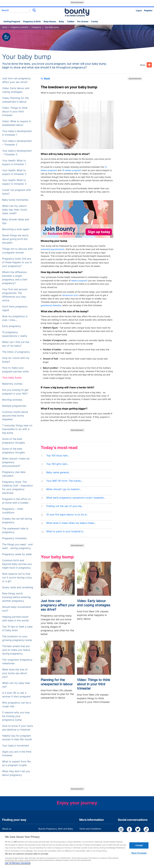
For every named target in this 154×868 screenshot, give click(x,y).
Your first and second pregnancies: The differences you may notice (15, 295)
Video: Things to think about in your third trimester (15, 112)
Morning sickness (12, 400)
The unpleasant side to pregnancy (15, 530)
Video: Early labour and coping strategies (16, 90)
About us (7, 829)
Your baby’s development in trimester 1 (17, 133)
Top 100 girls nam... (57, 464)
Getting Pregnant (12, 22)
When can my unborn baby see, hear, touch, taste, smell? (15, 210)
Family (95, 22)
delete (30, 10)
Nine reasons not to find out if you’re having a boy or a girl (17, 578)
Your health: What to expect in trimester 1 (14, 162)
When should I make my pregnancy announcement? (16, 462)
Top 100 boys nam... (58, 456)
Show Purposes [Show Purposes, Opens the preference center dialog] (139, 857)
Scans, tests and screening (18, 587)
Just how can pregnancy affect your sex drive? (16, 80)
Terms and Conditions (90, 829)
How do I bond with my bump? (16, 360)
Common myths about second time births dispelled (15, 416)
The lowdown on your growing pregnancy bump (17, 638)
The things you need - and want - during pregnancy (17, 546)
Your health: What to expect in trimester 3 (14, 182)
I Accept (139, 849)
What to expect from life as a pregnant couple (16, 763)
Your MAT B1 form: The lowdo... (64, 481)
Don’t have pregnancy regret (15, 308)
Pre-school (83, 22)
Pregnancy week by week (17, 554)
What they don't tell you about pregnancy (16, 773)
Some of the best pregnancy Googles (13, 441)
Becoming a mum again (16, 229)
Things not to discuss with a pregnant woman (17, 251)
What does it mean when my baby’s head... (71, 523)
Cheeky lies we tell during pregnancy (17, 521)
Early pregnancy (12, 326)
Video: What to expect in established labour (17, 123)
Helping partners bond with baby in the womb (15, 619)
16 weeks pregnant (72, 170)
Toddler (71, 22)
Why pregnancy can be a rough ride (17, 705)
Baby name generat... (58, 472)
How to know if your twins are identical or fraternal (18, 728)
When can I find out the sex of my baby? (16, 344)
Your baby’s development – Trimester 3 (17, 153)
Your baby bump (12, 378)
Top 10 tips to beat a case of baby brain (17, 628)
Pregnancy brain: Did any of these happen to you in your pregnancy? (17, 262)
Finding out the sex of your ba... (65, 506)
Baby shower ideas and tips (16, 221)
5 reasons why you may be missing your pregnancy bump (16, 716)
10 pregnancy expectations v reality (15, 334)
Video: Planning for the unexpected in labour (15, 100)
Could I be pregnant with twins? (17, 192)
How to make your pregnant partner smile (15, 370)
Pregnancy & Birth (32, 22)
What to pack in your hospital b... (65, 531)
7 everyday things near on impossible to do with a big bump (17, 429)
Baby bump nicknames (15, 200)
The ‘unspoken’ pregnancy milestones (17, 662)
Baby (61, 22)
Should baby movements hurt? (17, 609)
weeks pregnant (79, 280)
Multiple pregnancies (14, 406)
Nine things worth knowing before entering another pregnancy (16, 597)
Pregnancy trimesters (14, 538)
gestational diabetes (51, 305)
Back (45, 78)
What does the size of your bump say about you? (15, 673)
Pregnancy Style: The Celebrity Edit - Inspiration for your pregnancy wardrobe (17, 487)
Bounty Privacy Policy (90, 835)
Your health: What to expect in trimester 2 (14, 172)
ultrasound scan (70, 295)
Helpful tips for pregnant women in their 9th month (17, 738)
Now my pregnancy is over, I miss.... (15, 318)
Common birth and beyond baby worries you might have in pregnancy (17, 564)
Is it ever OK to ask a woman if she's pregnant (16, 695)
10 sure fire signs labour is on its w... (67, 515)
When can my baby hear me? (16, 685)
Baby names (50, 22)
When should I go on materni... (64, 489)
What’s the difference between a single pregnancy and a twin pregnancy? (15, 278)
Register (148, 11)
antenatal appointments (53, 249)
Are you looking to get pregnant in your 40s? (15, 392)
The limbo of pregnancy (16, 352)
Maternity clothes (12, 384)
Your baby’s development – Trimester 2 (17, 143)
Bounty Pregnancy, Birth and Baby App (56, 831)
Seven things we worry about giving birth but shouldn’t (15, 239)
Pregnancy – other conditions (13, 511)
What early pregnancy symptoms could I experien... (76, 498)
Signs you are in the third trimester (17, 754)
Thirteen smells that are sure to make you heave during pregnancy (16, 650)
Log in (139, 11)
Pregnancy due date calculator (14, 474)
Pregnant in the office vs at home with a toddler (16, 501)
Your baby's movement (16, 746)
